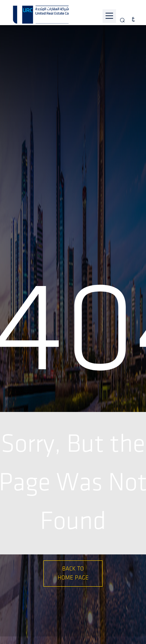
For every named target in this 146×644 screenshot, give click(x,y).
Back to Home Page (73, 573)
